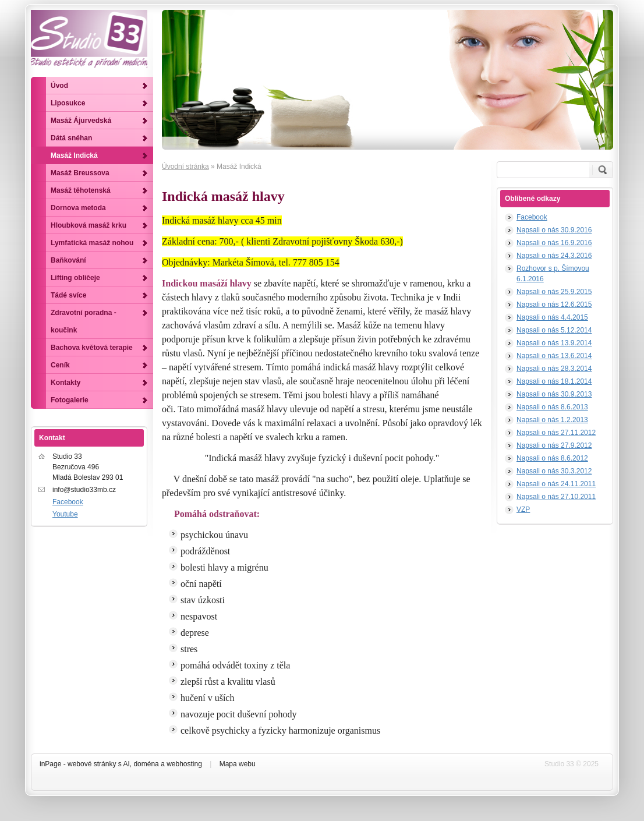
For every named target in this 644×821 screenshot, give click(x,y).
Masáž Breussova (80, 173)
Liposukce (68, 103)
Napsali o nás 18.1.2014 (554, 381)
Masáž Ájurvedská (81, 121)
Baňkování (68, 260)
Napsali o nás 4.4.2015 (552, 317)
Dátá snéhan (71, 138)
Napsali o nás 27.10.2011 (556, 497)
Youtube (65, 514)
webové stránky (92, 764)
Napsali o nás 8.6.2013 (552, 407)
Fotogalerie (70, 400)
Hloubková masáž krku (89, 225)
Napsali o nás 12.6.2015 (554, 305)
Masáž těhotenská (81, 190)
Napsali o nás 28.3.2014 (554, 369)
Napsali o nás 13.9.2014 (554, 343)
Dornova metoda (78, 208)
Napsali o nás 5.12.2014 (554, 330)
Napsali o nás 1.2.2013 (552, 420)
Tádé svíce (68, 295)
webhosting (184, 764)
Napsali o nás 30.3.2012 (554, 471)
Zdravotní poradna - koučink (84, 321)
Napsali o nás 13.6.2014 (554, 356)
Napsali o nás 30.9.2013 (554, 394)
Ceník (60, 365)
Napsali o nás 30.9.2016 (554, 230)
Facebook (532, 217)
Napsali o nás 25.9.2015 (554, 292)
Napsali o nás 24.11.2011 (556, 484)
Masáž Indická (74, 155)
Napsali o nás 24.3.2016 (554, 256)
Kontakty (66, 383)
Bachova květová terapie (92, 348)
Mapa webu (238, 764)
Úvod (59, 86)
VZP (523, 509)
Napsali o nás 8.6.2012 (552, 458)
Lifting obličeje (75, 278)
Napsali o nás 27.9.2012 (554, 445)
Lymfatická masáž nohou (92, 243)
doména (146, 764)
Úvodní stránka (185, 167)
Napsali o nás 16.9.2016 (554, 243)
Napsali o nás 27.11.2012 (556, 433)
